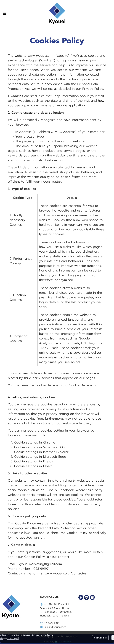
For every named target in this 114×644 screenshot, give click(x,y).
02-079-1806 (52, 623)
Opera (48, 466)
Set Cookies (100, 638)
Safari (47, 447)
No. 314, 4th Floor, (52, 604)
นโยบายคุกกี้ (13, 638)
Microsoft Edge (55, 457)
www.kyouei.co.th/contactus (66, 573)
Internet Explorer (56, 452)
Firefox (48, 461)
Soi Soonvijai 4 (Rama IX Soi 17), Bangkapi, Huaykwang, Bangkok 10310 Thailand (56, 610)
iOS (62, 447)
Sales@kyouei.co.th (55, 627)
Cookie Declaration (83, 385)
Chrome (49, 442)
